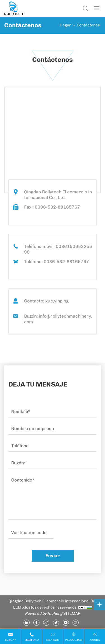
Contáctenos (88, 25)
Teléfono (32, 640)
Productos (73, 640)
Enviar (53, 556)
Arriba (95, 640)
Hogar (65, 25)
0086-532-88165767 (66, 262)
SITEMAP (72, 614)
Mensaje (53, 640)
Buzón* (10, 640)
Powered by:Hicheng (44, 614)
